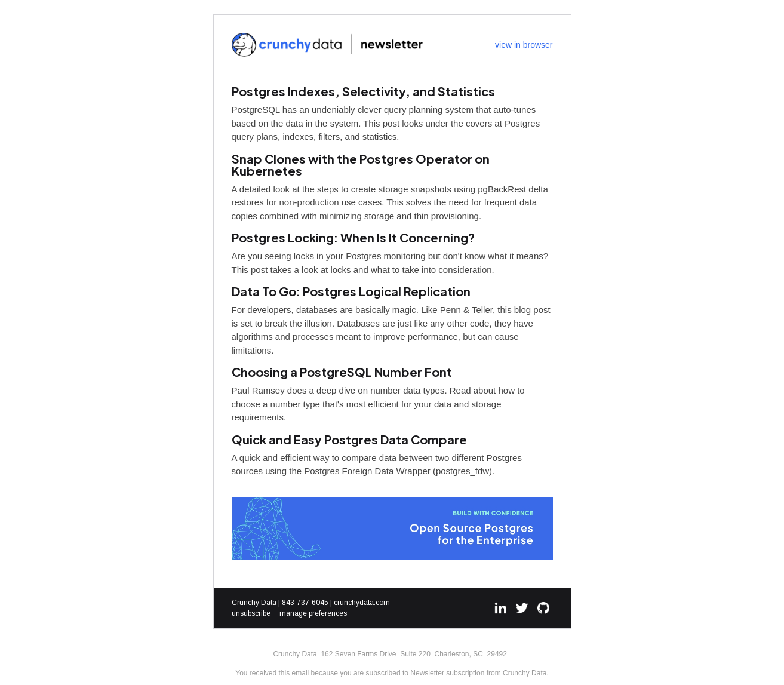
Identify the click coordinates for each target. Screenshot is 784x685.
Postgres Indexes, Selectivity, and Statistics (363, 91)
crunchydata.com (362, 603)
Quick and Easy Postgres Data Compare (349, 439)
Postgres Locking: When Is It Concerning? (353, 237)
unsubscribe (251, 613)
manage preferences (313, 613)
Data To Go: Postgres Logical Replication (351, 291)
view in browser (524, 45)
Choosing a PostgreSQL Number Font (342, 372)
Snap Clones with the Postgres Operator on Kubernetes (361, 165)
